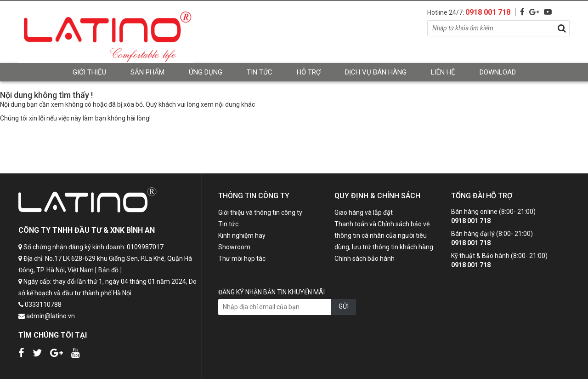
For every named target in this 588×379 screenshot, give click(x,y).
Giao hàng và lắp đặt (364, 212)
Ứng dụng (206, 72)
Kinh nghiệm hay (242, 235)
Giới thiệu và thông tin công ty (260, 212)
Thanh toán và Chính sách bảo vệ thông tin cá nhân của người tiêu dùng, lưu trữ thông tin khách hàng (384, 235)
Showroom (234, 247)
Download (498, 72)
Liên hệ (443, 72)
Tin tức (260, 72)
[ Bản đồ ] (108, 270)
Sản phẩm (147, 72)
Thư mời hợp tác (242, 258)
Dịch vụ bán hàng (376, 72)
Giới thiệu (89, 72)
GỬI (344, 306)
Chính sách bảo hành (365, 258)
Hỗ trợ (309, 72)
